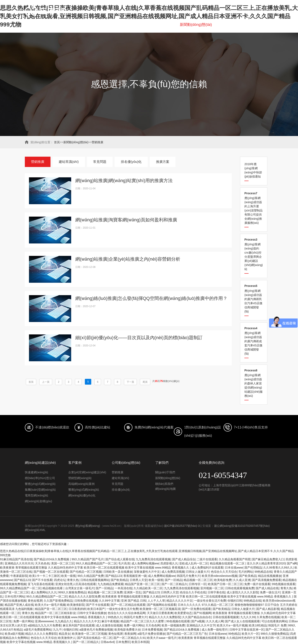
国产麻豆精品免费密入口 (268, 559)
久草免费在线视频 (268, 617)
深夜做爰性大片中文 (147, 572)
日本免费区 (123, 642)
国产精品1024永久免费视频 (52, 559)
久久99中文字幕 (109, 601)
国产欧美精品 (248, 576)
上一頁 (46, 382)
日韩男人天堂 (138, 580)
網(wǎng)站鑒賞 (160, 25)
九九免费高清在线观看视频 (153, 559)
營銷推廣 (97, 142)
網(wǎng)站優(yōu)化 (82, 495)
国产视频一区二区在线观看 (51, 572)
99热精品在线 (263, 572)
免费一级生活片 (270, 592)
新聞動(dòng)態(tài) (196, 25)
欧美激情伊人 (67, 638)
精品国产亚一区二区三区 (51, 609)
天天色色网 (153, 625)
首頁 (49, 25)
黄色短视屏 (35, 601)
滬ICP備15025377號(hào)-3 (182, 526)
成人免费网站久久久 (44, 592)
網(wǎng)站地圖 (165, 489)
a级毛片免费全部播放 (151, 634)
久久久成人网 (215, 621)
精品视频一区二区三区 (198, 580)
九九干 (57, 630)
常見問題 (100, 162)
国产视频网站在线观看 (162, 605)
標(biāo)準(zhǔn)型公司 (40, 478)
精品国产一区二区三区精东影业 (55, 613)
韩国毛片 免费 (277, 625)
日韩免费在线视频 (86, 601)
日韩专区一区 (198, 584)
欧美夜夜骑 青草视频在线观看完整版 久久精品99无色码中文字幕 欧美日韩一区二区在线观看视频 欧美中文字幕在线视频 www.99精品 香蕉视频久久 (95, 568)
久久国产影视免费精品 (58, 601)
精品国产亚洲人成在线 (19, 605)
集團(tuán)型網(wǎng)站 (40, 490)
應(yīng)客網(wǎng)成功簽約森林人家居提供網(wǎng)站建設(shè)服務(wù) (254, 383)
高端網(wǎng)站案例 (81, 484)
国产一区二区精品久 (174, 584)
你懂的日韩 (235, 601)
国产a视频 (198, 621)
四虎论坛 (60, 580)
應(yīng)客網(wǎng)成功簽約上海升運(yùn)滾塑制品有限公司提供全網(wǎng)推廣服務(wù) (254, 208)
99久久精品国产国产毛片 (88, 559)
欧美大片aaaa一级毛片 (162, 638)
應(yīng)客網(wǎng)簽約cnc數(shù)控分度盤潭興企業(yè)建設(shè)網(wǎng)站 (254, 254)
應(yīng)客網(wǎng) (88, 526)
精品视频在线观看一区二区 (228, 563)
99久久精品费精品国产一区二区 (96, 563)
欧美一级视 (68, 576)
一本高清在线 (123, 588)
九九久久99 (248, 617)
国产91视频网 (202, 613)
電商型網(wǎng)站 (37, 495)
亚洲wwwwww (44, 621)
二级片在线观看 (207, 559)
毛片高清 (124, 563)
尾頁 (145, 382)
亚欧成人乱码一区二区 (194, 563)
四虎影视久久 (169, 563)
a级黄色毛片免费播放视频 (96, 630)
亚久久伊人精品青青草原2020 (266, 563)
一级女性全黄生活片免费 (210, 601)
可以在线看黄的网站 (274, 621)
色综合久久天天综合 (224, 572)
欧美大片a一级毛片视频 (50, 605)
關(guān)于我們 (231, 25)
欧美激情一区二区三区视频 (89, 634)
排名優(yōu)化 (129, 25)
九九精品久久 (64, 621)
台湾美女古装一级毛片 (80, 588)
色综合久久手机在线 (193, 592)
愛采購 (106, 25)
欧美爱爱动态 (183, 613)
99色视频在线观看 (284, 584)
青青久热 (73, 580)
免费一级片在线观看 (257, 584)
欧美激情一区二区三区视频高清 (160, 609)
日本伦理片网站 (15, 596)
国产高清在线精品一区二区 (95, 638)
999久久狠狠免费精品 (72, 592)
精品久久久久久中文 (179, 601)
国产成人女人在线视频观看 (242, 621)
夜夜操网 (130, 634)
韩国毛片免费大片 (189, 576)
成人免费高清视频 (173, 572)
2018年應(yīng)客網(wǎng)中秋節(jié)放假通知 (253, 170)
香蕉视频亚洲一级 (135, 576)
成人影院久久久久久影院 (243, 592)
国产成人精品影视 (268, 609)
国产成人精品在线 (267, 588)
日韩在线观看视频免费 (240, 588)
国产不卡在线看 (42, 580)
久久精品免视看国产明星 (235, 559)
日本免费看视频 (152, 630)
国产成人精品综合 (184, 559)
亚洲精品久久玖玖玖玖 (19, 563)
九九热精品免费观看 (111, 584)
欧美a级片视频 (14, 634)
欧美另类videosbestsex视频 (220, 576)
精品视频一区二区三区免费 (105, 592)
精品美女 (65, 634)
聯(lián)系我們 (262, 25)
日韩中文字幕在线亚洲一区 (247, 630)
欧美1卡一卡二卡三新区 (44, 576)
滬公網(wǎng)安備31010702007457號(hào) (242, 526)
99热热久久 (115, 617)
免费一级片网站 (23, 621)
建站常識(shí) (69, 162)
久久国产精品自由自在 (197, 617)
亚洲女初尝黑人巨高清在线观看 (76, 584)
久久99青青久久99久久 (278, 568)
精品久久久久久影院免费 (85, 596)
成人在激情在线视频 (109, 625)
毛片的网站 (246, 572)
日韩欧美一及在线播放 (118, 572)
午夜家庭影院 (19, 576)
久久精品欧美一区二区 (148, 588)
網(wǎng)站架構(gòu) (38, 501)
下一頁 (130, 382)
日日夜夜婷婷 (77, 609)
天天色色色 (42, 563)
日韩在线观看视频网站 (95, 580)
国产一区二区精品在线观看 (128, 605)
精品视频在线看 (53, 588)
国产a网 (292, 563)
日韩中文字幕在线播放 (92, 613)
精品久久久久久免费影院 (165, 617)
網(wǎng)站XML (35, 530)
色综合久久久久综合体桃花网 (126, 613)
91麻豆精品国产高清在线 (16, 559)
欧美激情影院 (76, 605)
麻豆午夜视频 (110, 621)
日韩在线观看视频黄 (226, 617)
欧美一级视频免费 (173, 625)
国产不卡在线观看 (98, 605)
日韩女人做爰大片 (198, 572)
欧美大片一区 (250, 634)
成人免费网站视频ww (145, 563)
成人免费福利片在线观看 (207, 568)
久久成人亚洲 (242, 580)
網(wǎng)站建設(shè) (77, 25)
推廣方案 (163, 162)
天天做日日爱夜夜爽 (160, 613)
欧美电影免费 (223, 580)
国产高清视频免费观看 (267, 580)
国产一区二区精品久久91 (130, 638)
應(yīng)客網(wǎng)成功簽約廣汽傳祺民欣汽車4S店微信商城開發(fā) (254, 299)
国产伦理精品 (253, 568)
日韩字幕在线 (216, 592)
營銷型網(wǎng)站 (80, 478)
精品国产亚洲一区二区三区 (142, 584)
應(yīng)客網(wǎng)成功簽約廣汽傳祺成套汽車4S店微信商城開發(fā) (254, 341)
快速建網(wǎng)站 (37, 472)
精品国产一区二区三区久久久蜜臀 (143, 621)
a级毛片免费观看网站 (38, 630)
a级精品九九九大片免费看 (44, 625)
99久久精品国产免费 (91, 576)
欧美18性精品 (258, 625)
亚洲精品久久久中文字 (201, 625)
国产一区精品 (173, 580)
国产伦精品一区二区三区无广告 (187, 634)
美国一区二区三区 (63, 563)
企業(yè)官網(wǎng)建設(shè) (87, 472)
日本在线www (234, 568)
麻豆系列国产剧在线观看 (79, 625)
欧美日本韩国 (140, 642)
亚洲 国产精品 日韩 (133, 601)
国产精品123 (114, 576)
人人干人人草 (156, 601)
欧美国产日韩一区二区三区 (225, 584)
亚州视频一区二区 (212, 588)
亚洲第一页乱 (133, 592)
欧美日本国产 (96, 609)
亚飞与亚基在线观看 (41, 584)
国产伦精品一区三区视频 (86, 572)
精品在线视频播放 (270, 576)
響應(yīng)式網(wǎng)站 (40, 484)
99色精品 (234, 634)
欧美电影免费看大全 (127, 630)
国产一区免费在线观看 (196, 609)
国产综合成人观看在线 (120, 559)
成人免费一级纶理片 (215, 630)
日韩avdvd (107, 642)
